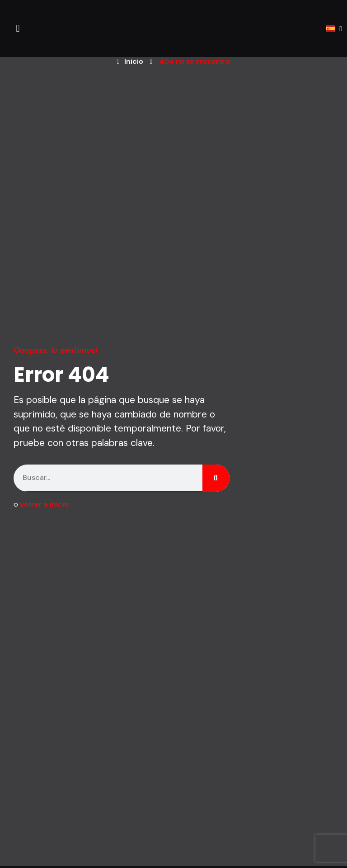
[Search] (216, 478)
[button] (18, 29)
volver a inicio (44, 504)
